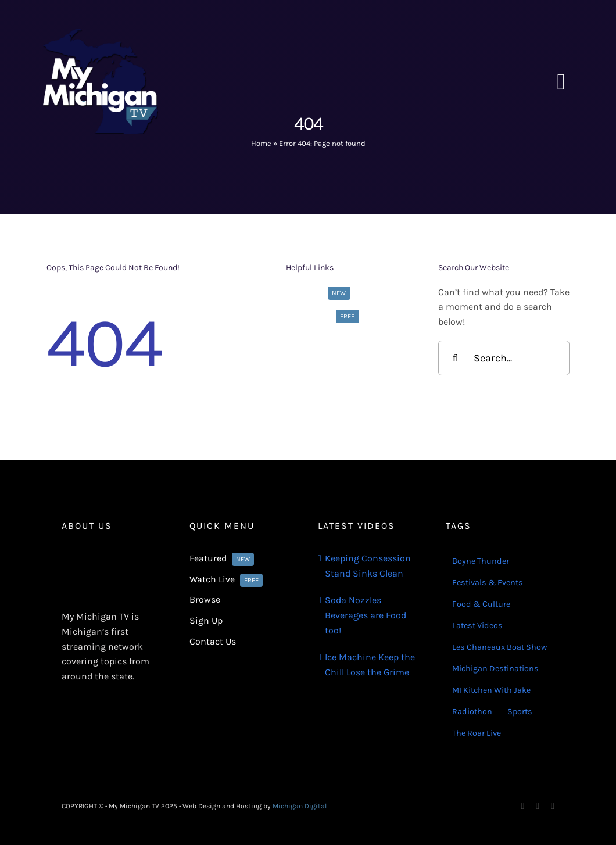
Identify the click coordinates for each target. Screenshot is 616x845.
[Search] (456, 358)
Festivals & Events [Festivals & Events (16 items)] (488, 583)
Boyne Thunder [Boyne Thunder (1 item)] (481, 561)
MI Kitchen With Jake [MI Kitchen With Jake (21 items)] (491, 690)
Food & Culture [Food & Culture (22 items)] (481, 604)
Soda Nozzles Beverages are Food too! (366, 615)
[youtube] (553, 806)
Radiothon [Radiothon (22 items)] (472, 712)
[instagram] (538, 806)
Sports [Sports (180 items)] (520, 712)
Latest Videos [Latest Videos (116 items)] (477, 626)
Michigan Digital (300, 806)
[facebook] (522, 806)
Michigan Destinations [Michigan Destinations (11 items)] (495, 669)
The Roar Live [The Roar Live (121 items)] (477, 733)
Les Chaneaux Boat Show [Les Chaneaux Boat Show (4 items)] (499, 647)
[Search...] (504, 358)
